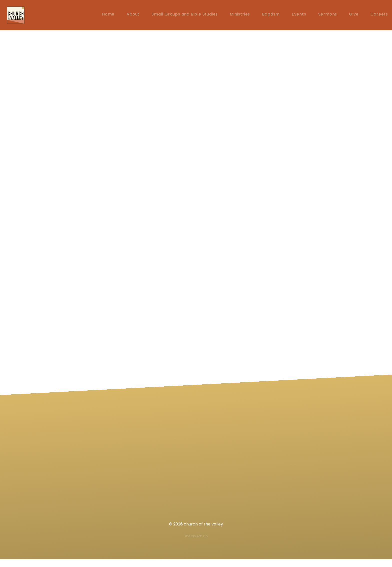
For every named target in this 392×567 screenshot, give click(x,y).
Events (299, 15)
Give (354, 15)
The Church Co (196, 544)
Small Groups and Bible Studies (185, 15)
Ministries (240, 15)
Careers (379, 15)
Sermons (328, 15)
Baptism (271, 15)
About (133, 15)
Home (108, 15)
